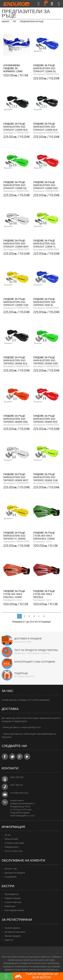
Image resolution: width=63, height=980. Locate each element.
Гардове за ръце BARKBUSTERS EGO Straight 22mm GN (15, 185)
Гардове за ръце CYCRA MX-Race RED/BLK (44, 594)
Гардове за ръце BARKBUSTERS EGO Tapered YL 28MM (14, 536)
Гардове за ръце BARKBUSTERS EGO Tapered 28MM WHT (16, 477)
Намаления (10, 906)
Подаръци (21, 673)
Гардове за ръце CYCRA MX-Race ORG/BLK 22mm (14, 594)
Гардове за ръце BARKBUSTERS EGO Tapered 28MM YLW (45, 477)
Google (20, 757)
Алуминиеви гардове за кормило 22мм (13, 68)
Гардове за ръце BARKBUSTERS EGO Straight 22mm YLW (16, 302)
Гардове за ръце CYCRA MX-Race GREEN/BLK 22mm (44, 536)
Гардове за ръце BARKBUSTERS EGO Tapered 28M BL (44, 302)
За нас (8, 835)
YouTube (27, 757)
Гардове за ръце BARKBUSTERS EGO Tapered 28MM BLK (15, 360)
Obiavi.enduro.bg (14, 851)
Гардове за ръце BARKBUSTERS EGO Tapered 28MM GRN (46, 360)
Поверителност (12, 847)
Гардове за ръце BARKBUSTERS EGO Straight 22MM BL (45, 68)
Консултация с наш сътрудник (35, 662)
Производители (12, 894)
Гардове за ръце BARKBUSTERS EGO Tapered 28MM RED (45, 419)
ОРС (53, 960)
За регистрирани (12, 928)
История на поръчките (15, 932)
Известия (9, 940)
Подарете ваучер (13, 898)
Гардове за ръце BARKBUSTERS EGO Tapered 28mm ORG (16, 419)
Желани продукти (13, 936)
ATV (15, 21)
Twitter (12, 757)
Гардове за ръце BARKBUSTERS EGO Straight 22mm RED (46, 185)
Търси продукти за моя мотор (36, 976)
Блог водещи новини (14, 910)
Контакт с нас (11, 869)
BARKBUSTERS (53, 74)
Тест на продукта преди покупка (36, 650)
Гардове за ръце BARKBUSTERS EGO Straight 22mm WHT (16, 244)
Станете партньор (13, 902)
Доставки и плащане (28, 639)
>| (44, 616)
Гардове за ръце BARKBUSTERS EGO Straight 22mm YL (44, 244)
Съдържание (11, 877)
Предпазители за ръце (32, 21)
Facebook (5, 757)
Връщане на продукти (15, 873)
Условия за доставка (14, 843)
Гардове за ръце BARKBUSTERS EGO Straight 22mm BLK (16, 127)
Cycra (49, 542)
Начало (5, 21)
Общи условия (11, 839)
